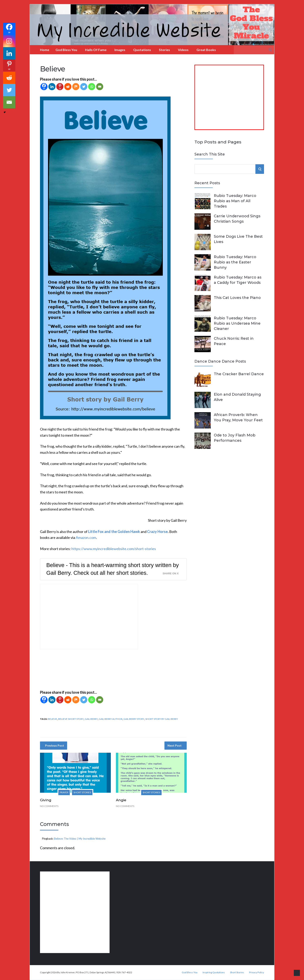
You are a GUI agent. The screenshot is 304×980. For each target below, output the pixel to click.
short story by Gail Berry (162, 719)
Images (120, 50)
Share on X (171, 574)
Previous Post (55, 745)
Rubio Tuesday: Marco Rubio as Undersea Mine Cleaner (237, 323)
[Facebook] (44, 87)
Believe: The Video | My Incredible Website (80, 839)
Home (45, 50)
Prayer (64, 792)
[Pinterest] (60, 87)
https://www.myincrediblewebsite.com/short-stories (114, 549)
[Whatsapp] (92, 87)
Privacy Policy (257, 972)
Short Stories (82, 792)
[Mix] (76, 87)
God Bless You (66, 50)
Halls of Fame (96, 50)
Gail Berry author (111, 719)
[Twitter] (84, 87)
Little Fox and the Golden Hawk (114, 532)
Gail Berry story (134, 719)
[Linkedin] (52, 87)
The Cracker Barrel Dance (239, 374)
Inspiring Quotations (214, 972)
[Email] (100, 87)
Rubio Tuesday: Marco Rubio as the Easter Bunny (235, 262)
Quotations (142, 50)
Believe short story (71, 719)
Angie (121, 800)
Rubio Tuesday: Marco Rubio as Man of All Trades (235, 201)
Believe (52, 719)
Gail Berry (91, 719)
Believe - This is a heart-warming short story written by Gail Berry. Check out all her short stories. (113, 569)
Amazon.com (86, 537)
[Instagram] (9, 41)
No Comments (49, 806)
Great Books (206, 50)
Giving (46, 800)
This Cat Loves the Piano (237, 298)
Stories (164, 50)
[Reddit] (68, 87)
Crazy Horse (157, 532)
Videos (183, 50)
